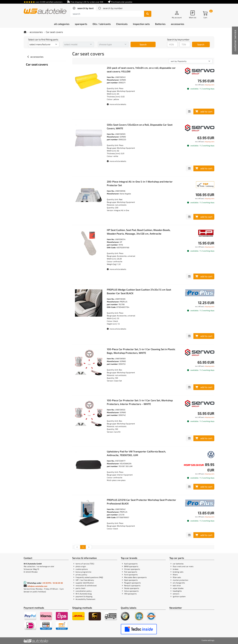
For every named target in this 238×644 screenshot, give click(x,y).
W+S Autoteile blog (84, 594)
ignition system (179, 596)
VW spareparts (130, 594)
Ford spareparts (131, 575)
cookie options (82, 569)
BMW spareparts (131, 566)
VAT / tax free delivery (85, 580)
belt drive (177, 585)
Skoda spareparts (132, 588)
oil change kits (179, 583)
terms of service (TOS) (85, 564)
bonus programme (83, 572)
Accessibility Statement (85, 599)
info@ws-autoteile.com (37, 586)
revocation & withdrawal (86, 585)
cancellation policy (84, 591)
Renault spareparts (132, 585)
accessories (36, 32)
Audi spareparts (131, 564)
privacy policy (81, 575)
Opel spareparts (131, 580)
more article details (116, 104)
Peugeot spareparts (132, 583)
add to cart (204, 111)
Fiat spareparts (131, 572)
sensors (176, 594)
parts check (80, 588)
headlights (177, 591)
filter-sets (177, 577)
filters (175, 575)
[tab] (83, 8)
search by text (85, 8)
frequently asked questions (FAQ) (89, 577)
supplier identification (85, 583)
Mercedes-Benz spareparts (135, 577)
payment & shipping (84, 596)
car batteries (178, 564)
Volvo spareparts (131, 591)
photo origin (81, 566)
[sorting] (191, 61)
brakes (176, 569)
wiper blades (178, 588)
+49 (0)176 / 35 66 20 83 (52, 583)
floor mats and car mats (183, 566)
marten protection (180, 580)
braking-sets (178, 572)
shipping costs (209, 85)
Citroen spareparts (132, 569)
